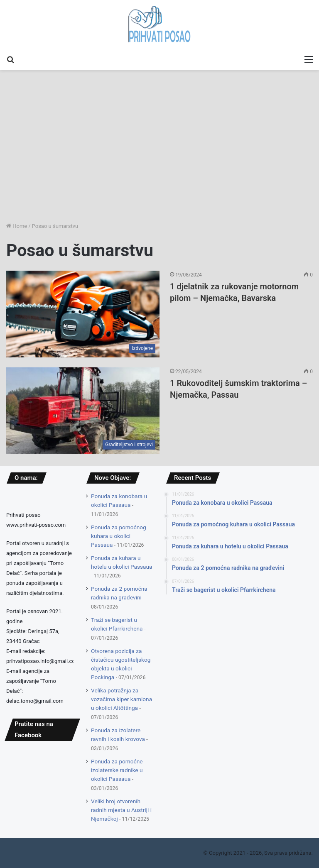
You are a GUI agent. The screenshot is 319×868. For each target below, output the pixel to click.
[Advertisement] (159, 157)
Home (17, 226)
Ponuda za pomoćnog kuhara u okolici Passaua (119, 536)
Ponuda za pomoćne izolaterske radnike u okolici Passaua (117, 770)
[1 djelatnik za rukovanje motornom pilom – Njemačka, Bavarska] (83, 314)
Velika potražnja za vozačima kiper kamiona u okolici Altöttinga (121, 699)
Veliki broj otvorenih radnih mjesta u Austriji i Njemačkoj (121, 810)
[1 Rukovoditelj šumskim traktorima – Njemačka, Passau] (83, 411)
